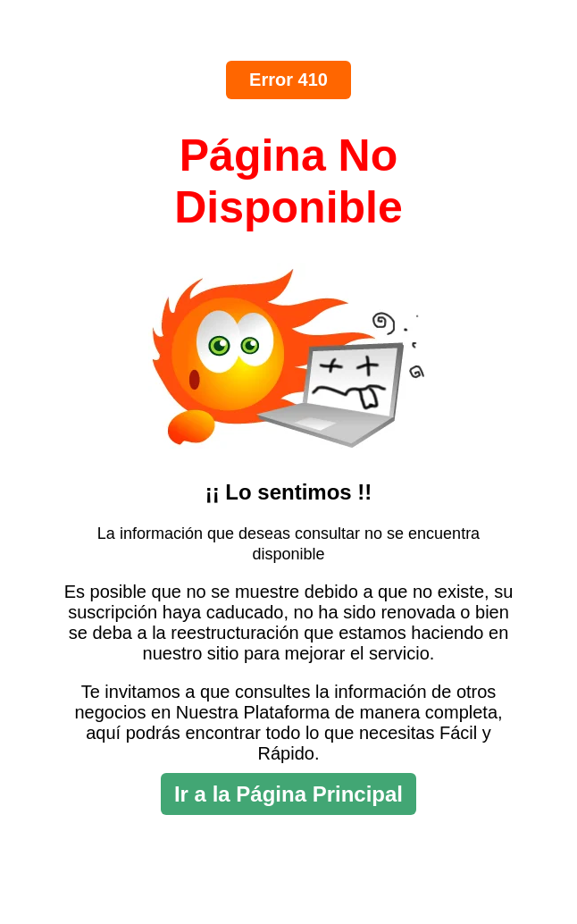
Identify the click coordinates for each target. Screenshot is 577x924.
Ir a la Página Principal (288, 794)
